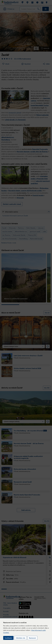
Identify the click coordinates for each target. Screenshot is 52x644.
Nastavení (32, 638)
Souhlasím (8, 638)
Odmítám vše (20, 638)
